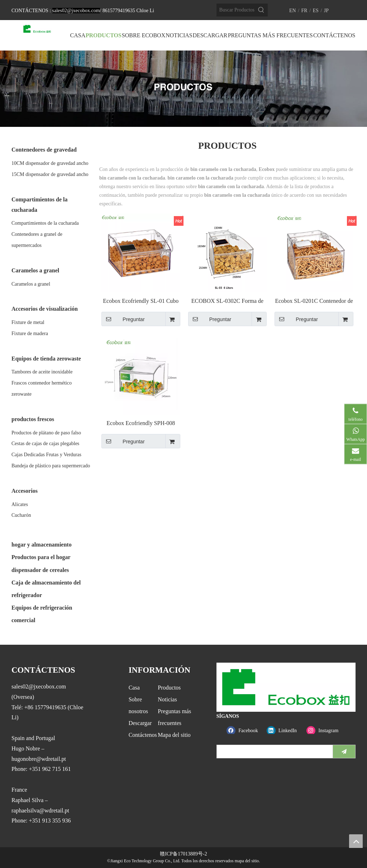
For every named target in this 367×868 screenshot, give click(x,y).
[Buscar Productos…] (236, 10)
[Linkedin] (285, 731)
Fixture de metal (28, 322)
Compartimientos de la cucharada (45, 223)
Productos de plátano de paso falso (46, 433)
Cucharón (21, 515)
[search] (273, 752)
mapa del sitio (247, 861)
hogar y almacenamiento (42, 545)
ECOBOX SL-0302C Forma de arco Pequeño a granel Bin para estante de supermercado (227, 301)
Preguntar (123, 319)
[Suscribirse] (344, 752)
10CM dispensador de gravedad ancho (50, 163)
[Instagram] (325, 731)
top (356, 841)
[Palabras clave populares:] (261, 10)
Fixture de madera (30, 333)
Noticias (167, 699)
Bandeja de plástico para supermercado (51, 466)
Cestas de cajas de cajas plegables (45, 443)
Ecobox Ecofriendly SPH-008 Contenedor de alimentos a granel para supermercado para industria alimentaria (141, 423)
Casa (134, 688)
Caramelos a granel (31, 284)
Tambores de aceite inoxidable (42, 372)
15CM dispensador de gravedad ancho (50, 174)
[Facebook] (245, 731)
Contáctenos (143, 735)
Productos (169, 688)
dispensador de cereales (40, 570)
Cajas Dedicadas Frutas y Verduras (46, 455)
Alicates (20, 504)
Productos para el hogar (41, 557)
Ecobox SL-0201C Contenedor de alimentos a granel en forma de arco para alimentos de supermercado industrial (314, 301)
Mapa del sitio (174, 735)
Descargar (140, 723)
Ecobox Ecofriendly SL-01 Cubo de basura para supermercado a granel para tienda (141, 301)
